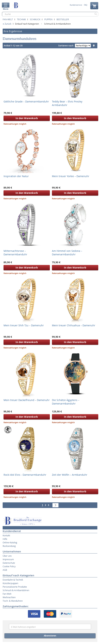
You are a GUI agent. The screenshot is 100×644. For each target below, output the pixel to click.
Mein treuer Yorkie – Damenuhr (71, 176)
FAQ (86, 5)
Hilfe (5, 539)
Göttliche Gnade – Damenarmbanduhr (26, 101)
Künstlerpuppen (10, 583)
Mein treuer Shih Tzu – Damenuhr (24, 325)
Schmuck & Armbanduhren (57, 24)
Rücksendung (9, 546)
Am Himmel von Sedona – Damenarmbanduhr (67, 253)
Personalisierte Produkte (15, 587)
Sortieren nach (66, 46)
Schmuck (35, 19)
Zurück (8, 24)
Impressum (8, 559)
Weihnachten (9, 597)
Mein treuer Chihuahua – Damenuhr (74, 325)
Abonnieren (50, 636)
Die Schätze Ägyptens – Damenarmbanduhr (66, 402)
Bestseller (63, 19)
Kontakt (6, 535)
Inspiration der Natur (16, 176)
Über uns (7, 556)
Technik (21, 19)
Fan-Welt (8, 19)
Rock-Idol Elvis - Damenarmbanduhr (25, 475)
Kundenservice (76, 5)
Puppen (48, 19)
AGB (5, 570)
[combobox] (50, 14)
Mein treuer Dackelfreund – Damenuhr (27, 400)
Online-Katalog (10, 542)
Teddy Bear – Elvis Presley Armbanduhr (67, 103)
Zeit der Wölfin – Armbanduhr (70, 475)
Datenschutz (9, 563)
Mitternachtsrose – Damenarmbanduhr (15, 253)
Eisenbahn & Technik (13, 580)
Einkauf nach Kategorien (27, 24)
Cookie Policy (9, 566)
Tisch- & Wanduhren (13, 601)
